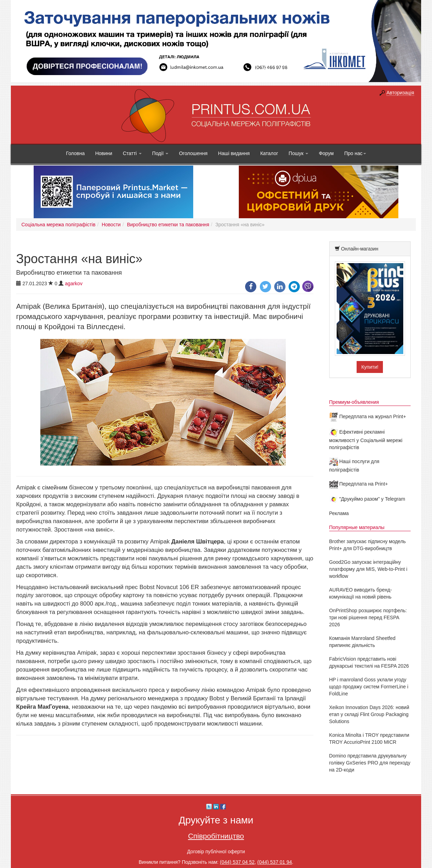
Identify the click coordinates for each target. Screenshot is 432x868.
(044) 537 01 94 (275, 862)
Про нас (355, 153)
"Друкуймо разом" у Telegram (367, 499)
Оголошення (193, 153)
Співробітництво (216, 836)
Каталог (269, 153)
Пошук (298, 153)
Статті (132, 153)
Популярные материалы (357, 527)
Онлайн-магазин (360, 249)
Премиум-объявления (354, 402)
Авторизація (400, 93)
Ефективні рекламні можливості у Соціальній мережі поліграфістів (366, 440)
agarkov (74, 283)
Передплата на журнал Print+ (368, 416)
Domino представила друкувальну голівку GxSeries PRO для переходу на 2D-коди (370, 763)
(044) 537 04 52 (237, 862)
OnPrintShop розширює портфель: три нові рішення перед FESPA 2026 (368, 617)
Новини (104, 153)
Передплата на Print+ (359, 484)
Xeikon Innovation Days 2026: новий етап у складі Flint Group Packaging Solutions (369, 714)
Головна (75, 153)
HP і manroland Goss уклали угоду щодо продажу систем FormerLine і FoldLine (369, 687)
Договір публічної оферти (216, 852)
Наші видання (234, 153)
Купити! (370, 367)
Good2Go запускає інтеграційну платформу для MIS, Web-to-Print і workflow (368, 569)
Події (160, 153)
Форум (326, 153)
